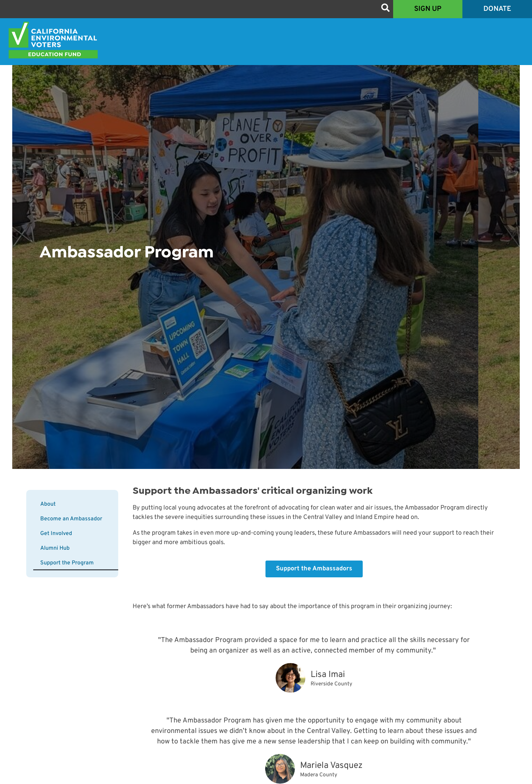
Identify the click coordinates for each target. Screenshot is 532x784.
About (48, 504)
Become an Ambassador (71, 519)
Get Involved (56, 534)
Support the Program (67, 563)
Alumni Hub (55, 548)
